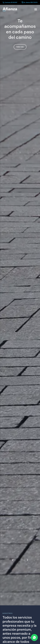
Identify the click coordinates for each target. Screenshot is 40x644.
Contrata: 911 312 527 (11, 2)
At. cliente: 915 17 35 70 (31, 2)
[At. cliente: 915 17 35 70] (22, 2)
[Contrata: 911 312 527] (3, 2)
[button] (13, 551)
